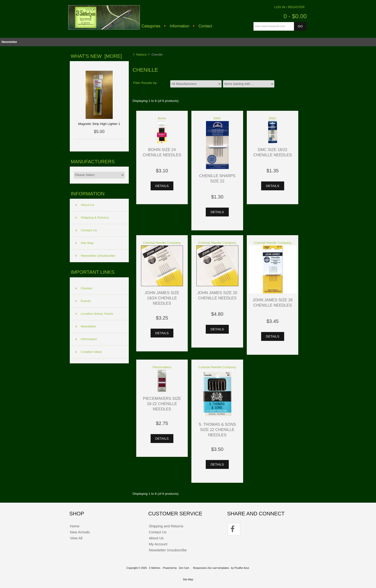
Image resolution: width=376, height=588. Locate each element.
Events (83, 301)
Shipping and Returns (166, 526)
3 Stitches (155, 568)
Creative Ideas (89, 352)
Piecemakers (162, 367)
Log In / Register (290, 7)
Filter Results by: (145, 83)
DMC (217, 118)
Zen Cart (184, 568)
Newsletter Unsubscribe (96, 256)
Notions (141, 55)
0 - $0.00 (295, 16)
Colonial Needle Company (162, 243)
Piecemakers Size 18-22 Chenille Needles (162, 404)
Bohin (162, 118)
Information (180, 26)
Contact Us (86, 230)
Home (75, 526)
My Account (158, 544)
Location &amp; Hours (94, 314)
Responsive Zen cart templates (211, 568)
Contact (205, 26)
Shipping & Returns (92, 218)
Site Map (85, 243)
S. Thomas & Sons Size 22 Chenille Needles (217, 430)
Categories (151, 26)
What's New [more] (96, 56)
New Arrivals (80, 532)
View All (76, 538)
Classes (84, 288)
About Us (85, 205)
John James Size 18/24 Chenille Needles (162, 298)
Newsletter (9, 42)
